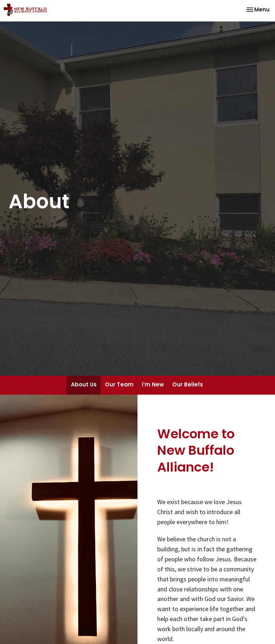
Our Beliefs (188, 384)
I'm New (153, 384)
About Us (84, 384)
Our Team (119, 384)
